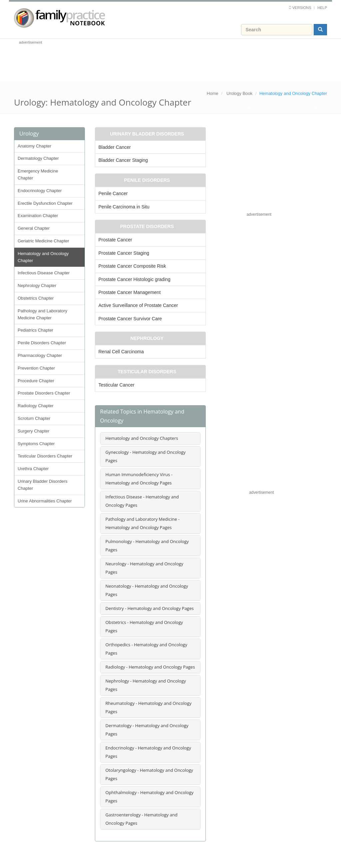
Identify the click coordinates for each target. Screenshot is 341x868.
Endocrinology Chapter (40, 191)
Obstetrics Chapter (36, 298)
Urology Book (239, 93)
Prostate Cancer (115, 240)
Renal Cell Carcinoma (121, 352)
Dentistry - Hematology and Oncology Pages (150, 608)
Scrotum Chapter (34, 418)
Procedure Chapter (36, 381)
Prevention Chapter (36, 368)
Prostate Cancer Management (130, 292)
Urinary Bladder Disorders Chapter (43, 485)
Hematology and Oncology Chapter (43, 257)
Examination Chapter (38, 216)
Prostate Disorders (147, 226)
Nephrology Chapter (37, 286)
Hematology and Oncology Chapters (142, 438)
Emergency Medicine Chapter (38, 174)
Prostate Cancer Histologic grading (135, 279)
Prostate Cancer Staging (124, 253)
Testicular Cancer (117, 385)
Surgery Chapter (33, 431)
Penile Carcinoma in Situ (124, 207)
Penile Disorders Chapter (42, 343)
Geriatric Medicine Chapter (43, 241)
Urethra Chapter (33, 469)
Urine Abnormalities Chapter (45, 501)
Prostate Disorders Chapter (44, 393)
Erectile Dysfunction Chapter (45, 203)
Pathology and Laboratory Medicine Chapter (42, 314)
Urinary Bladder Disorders (147, 134)
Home (213, 93)
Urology (29, 134)
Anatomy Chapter (34, 146)
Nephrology (147, 338)
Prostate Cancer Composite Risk (132, 266)
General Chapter (34, 228)
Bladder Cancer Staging (123, 160)
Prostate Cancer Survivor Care (130, 319)
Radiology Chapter (36, 406)
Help (322, 8)
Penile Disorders (147, 180)
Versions (302, 8)
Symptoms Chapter (36, 444)
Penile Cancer (113, 193)
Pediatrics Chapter (35, 330)
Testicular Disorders (147, 372)
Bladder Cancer (115, 147)
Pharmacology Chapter (40, 355)
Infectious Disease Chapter (44, 273)
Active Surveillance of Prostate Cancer (138, 305)
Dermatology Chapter (38, 158)
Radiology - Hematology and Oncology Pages (150, 667)
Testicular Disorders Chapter (45, 456)
